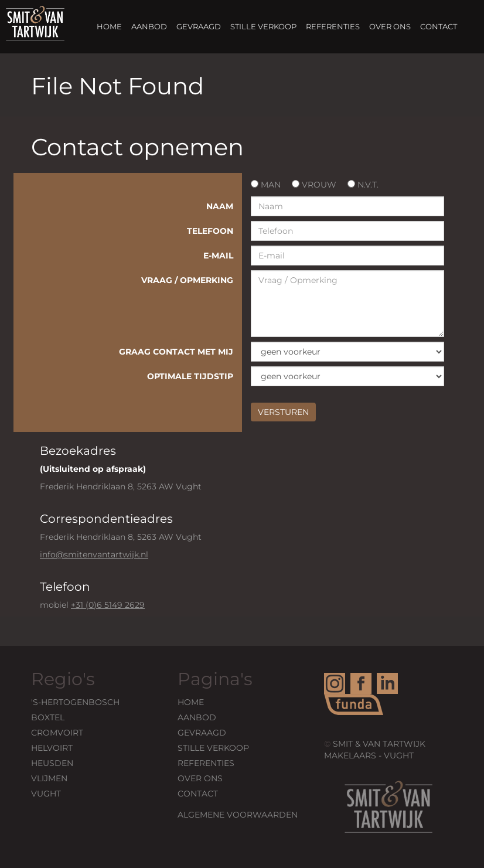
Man (266, 185)
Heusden (52, 763)
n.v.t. (363, 185)
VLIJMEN (49, 778)
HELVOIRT (52, 748)
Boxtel (48, 717)
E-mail (218, 256)
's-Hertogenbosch (75, 702)
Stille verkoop (263, 26)
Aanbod (149, 26)
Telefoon (210, 231)
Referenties (333, 26)
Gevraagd (199, 26)
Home (109, 26)
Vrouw (314, 185)
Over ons (390, 26)
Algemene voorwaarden (238, 815)
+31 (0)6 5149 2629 (108, 605)
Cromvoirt (57, 733)
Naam (220, 206)
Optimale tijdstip (190, 376)
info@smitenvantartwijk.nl (94, 554)
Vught (46, 794)
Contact (439, 26)
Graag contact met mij (176, 352)
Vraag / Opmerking (187, 280)
